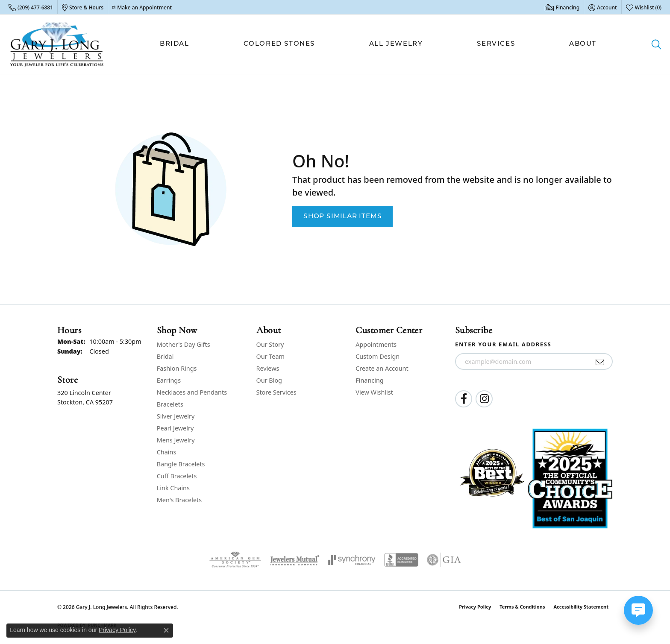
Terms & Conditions (522, 607)
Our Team (270, 356)
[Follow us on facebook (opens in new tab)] (464, 399)
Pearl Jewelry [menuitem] (175, 428)
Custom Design (378, 356)
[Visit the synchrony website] (352, 560)
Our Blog (269, 380)
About (583, 44)
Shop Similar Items (342, 217)
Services (496, 44)
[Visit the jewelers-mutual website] (295, 560)
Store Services (276, 392)
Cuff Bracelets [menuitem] (177, 476)
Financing (369, 380)
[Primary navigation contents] (378, 44)
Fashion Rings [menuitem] (177, 368)
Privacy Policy (475, 607)
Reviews (268, 368)
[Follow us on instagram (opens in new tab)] (484, 399)
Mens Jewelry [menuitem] (176, 440)
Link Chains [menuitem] (173, 488)
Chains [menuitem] (167, 452)
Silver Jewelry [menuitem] (176, 416)
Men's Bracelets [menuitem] (179, 500)
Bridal (175, 44)
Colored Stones (279, 44)
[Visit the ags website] (235, 560)
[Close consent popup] (166, 630)
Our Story (270, 344)
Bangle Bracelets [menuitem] (181, 464)
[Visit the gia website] (444, 560)
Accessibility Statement (581, 607)
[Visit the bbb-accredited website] (401, 560)
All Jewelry (396, 44)
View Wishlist (374, 392)
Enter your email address (503, 344)
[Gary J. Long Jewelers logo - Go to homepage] (57, 44)
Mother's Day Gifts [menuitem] (184, 344)
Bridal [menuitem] (165, 356)
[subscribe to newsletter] (600, 362)
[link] (31, 7)
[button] (603, 7)
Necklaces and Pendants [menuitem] (192, 392)
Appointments (376, 344)
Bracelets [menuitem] (170, 404)
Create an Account (382, 368)
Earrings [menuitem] (169, 380)
